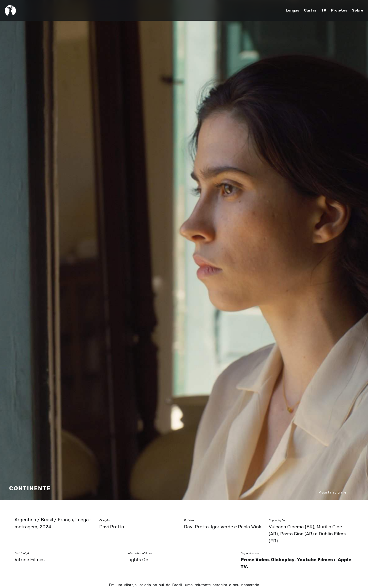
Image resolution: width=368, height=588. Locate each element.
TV (324, 10)
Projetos (339, 10)
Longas (292, 10)
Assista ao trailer (333, 492)
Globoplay (283, 560)
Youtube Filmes (315, 560)
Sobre (358, 10)
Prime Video (255, 560)
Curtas (310, 10)
